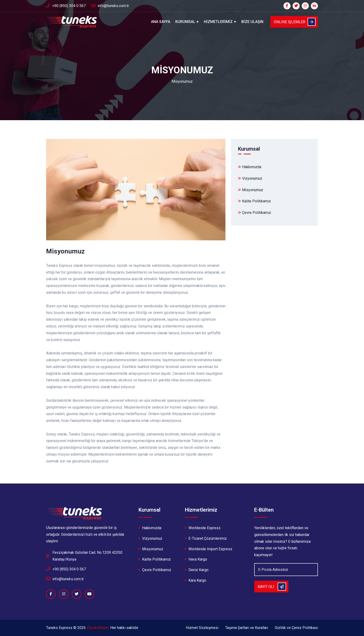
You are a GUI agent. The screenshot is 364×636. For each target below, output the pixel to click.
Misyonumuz (251, 190)
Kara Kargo (196, 580)
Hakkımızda (250, 167)
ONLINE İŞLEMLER (295, 22)
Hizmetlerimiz (218, 22)
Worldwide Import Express (209, 549)
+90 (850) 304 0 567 (66, 6)
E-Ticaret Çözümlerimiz (206, 538)
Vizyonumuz (250, 178)
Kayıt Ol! (272, 587)
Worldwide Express (203, 528)
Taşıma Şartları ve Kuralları (247, 628)
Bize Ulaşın (252, 22)
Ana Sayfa (161, 22)
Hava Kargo (196, 559)
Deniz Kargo (197, 570)
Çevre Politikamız (255, 213)
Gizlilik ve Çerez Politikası (296, 628)
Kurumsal (185, 22)
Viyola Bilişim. (98, 628)
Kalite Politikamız (254, 201)
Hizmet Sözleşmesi (202, 628)
